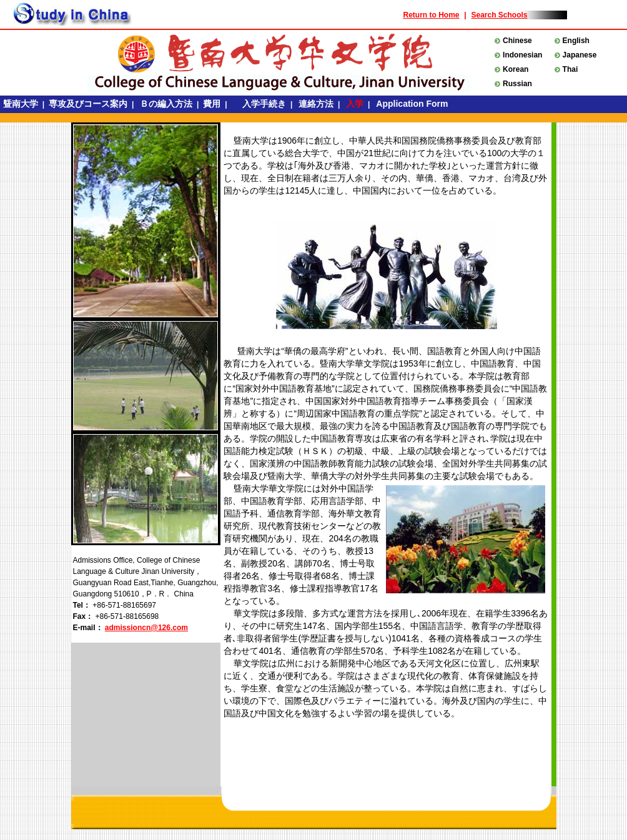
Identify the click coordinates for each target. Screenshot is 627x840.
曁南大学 (21, 104)
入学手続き (261, 104)
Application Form (412, 104)
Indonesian (522, 55)
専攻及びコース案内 (89, 104)
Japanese (580, 55)
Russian (517, 84)
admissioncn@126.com (146, 628)
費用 (213, 104)
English (576, 41)
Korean (516, 69)
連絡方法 (316, 104)
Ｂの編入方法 (166, 104)
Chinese (517, 41)
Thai (570, 69)
